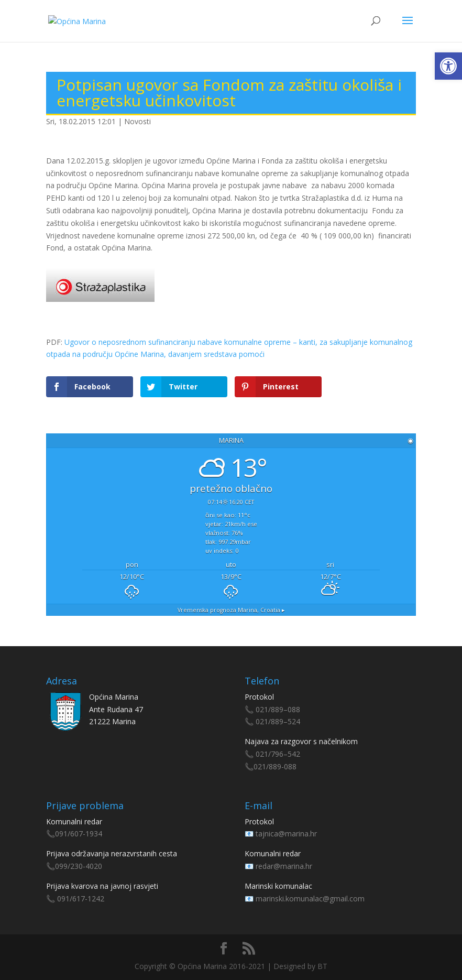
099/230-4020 (79, 866)
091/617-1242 (81, 899)
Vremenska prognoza (231, 610)
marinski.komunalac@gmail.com (310, 899)
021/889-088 (275, 766)
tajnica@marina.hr (286, 834)
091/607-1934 (79, 834)
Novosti (137, 121)
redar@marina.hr (284, 866)
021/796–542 (278, 754)
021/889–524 (278, 721)
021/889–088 (278, 709)
